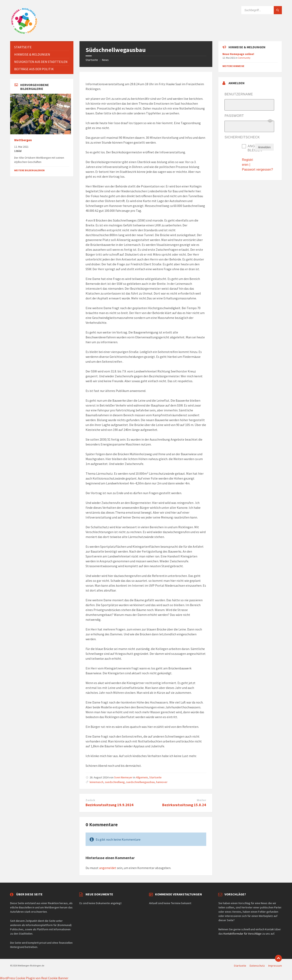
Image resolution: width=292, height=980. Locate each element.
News (105, 60)
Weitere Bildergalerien (29, 170)
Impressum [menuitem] (275, 966)
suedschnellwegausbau (140, 782)
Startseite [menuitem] (240, 966)
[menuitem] (42, 47)
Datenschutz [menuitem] (257, 966)
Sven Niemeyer (123, 777)
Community (244, 58)
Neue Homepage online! (238, 54)
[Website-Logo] (24, 33)
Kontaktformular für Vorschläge (243, 934)
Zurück (90, 800)
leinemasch (97, 782)
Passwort (234, 116)
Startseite (92, 60)
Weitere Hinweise (233, 66)
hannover (162, 782)
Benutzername (239, 94)
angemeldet (108, 868)
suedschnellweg (115, 782)
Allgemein (142, 777)
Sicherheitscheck (242, 137)
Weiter (201, 800)
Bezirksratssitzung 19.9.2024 (109, 805)
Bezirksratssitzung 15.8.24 (184, 805)
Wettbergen (23, 140)
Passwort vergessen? (257, 169)
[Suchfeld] (262, 10)
